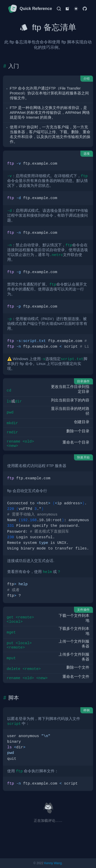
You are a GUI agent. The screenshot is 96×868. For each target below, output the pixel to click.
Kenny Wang (53, 863)
